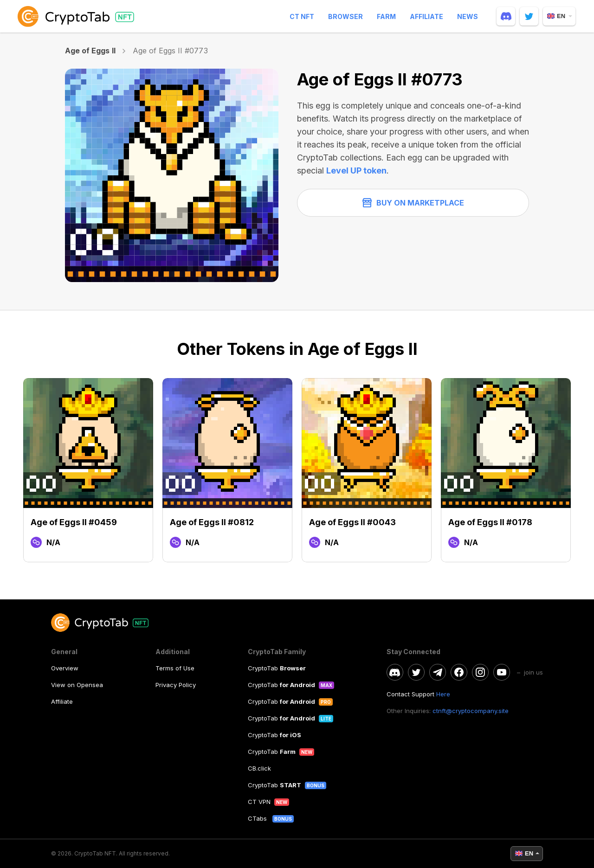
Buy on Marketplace (413, 203)
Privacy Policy (176, 685)
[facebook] (459, 672)
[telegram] (438, 672)
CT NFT (302, 16)
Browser (345, 16)
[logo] (77, 16)
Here (443, 694)
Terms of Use (175, 668)
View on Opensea (77, 685)
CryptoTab (277, 668)
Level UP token (356, 170)
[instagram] (480, 672)
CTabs (258, 818)
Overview (65, 668)
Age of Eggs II (90, 51)
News (468, 16)
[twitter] (529, 16)
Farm (386, 16)
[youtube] (502, 672)
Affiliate (426, 16)
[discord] (506, 16)
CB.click (259, 768)
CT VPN (259, 802)
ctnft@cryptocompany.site (471, 711)
